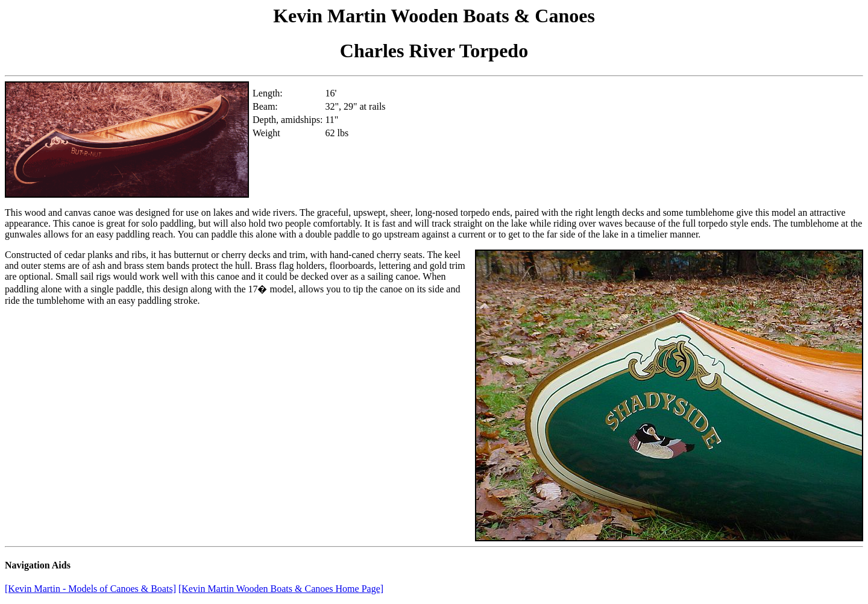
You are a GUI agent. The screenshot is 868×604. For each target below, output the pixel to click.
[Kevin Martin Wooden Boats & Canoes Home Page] (281, 589)
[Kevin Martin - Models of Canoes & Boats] (90, 589)
